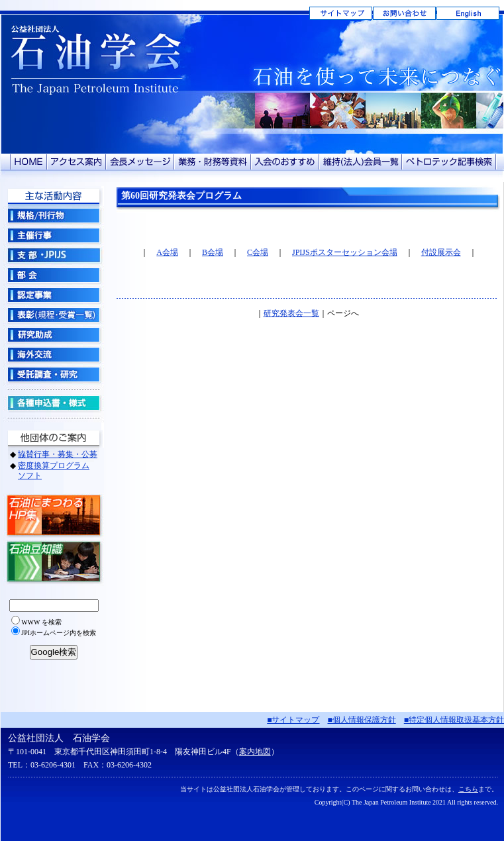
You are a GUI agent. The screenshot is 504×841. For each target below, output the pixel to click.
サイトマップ (341, 13)
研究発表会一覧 (291, 313)
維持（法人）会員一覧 (361, 162)
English (468, 13)
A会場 (167, 252)
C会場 (258, 252)
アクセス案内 (76, 162)
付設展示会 (441, 252)
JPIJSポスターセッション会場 (345, 252)
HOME (28, 162)
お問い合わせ (404, 13)
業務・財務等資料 (213, 162)
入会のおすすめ (285, 162)
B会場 (213, 252)
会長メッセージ (140, 162)
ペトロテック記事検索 (449, 162)
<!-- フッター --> (252, 776)
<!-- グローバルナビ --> (54, 447)
